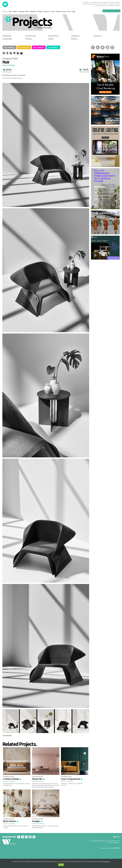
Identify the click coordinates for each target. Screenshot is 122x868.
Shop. (69, 11)
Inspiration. (33, 11)
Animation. (7, 36)
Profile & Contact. (61, 11)
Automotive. (53, 36)
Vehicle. (74, 39)
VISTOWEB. (117, 848)
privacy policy (106, 862)
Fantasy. (98, 36)
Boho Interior (11, 821)
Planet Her (38, 779)
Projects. (5, 11)
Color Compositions (72, 779)
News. (27, 11)
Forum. (52, 11)
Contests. (47, 11)
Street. (51, 39)
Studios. (15, 11)
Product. (29, 39)
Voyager (37, 821)
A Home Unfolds (12, 779)
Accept (61, 865)
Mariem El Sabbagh (9, 65)
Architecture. (31, 36)
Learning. (21, 11)
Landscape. (7, 39)
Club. (10, 11)
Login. (74, 11)
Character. (75, 36)
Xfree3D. (40, 11)
